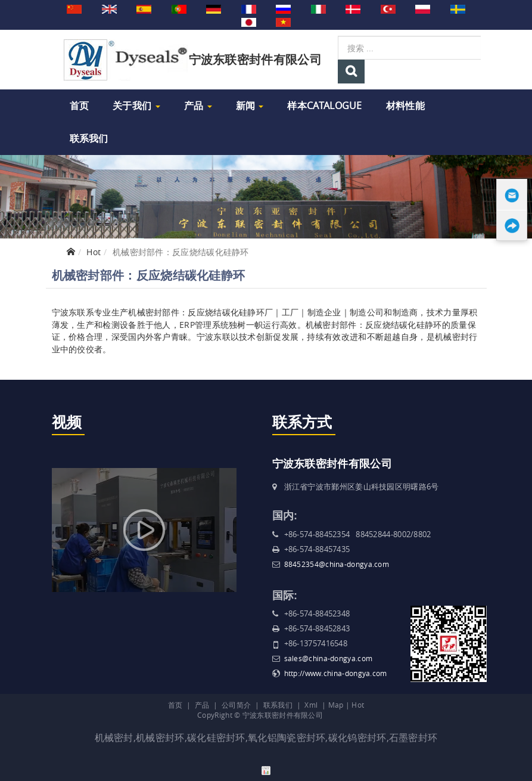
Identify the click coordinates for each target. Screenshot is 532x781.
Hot (94, 252)
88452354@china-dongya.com (337, 564)
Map (336, 705)
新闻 (250, 106)
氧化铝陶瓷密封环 (287, 737)
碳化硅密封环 (216, 737)
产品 (198, 106)
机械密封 (114, 737)
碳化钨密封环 (357, 737)
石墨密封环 (413, 737)
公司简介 (236, 705)
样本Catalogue (324, 106)
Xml (311, 705)
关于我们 (136, 106)
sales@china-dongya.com (329, 658)
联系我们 (89, 138)
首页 (80, 106)
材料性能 (405, 106)
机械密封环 (160, 737)
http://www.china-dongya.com (336, 673)
